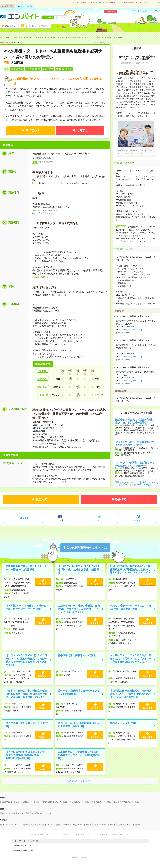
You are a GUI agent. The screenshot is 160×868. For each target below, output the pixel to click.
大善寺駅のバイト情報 (101, 802)
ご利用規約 (64, 834)
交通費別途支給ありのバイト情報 (45, 825)
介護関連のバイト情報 (42, 813)
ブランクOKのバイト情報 (129, 825)
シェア (61, 520)
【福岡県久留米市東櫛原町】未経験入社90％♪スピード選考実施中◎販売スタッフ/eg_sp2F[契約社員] (131, 694)
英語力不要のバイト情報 (105, 825)
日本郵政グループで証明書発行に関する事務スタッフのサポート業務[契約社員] (79, 755)
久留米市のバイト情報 (10, 802)
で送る (22, 518)
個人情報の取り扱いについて (43, 834)
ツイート (99, 520)
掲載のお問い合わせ (121, 834)
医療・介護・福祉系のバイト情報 (15, 813)
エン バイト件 (25, 6)
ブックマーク (138, 520)
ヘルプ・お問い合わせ (140, 11)
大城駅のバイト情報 (31, 802)
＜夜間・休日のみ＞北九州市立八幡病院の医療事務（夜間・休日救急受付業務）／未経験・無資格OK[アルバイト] (27, 694)
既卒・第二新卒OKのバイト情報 (14, 825)
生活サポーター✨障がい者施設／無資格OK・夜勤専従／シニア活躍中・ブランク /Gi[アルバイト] (79, 609)
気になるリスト (15, 25)
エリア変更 (60, 17)
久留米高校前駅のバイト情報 (126, 802)
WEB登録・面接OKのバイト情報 (77, 825)
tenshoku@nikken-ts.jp (133, 330)
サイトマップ (155, 11)
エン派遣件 (8, 6)
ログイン (123, 12)
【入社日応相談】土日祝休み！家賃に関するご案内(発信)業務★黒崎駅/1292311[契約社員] (26, 755)
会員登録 (111, 12)
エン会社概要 (102, 834)
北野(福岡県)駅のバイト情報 (55, 802)
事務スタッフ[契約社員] (123, 723)
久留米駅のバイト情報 (79, 802)
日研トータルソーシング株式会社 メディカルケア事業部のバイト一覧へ (135, 484)
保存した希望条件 (41, 26)
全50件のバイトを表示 (80, 781)
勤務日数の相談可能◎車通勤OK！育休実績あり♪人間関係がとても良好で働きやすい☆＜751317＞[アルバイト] (131, 569)
